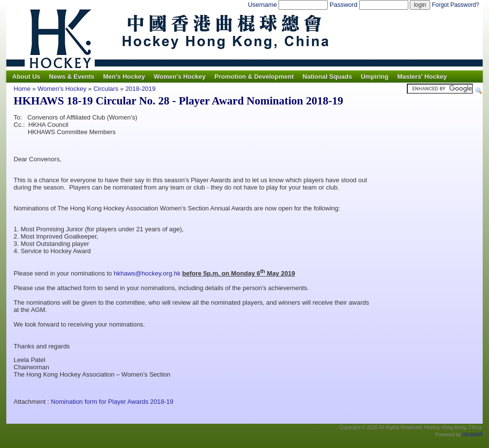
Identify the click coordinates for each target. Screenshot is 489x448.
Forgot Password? (455, 5)
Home (22, 89)
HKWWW (472, 435)
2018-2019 (140, 89)
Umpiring (375, 77)
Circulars (106, 89)
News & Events (72, 77)
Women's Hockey (180, 77)
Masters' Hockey (422, 77)
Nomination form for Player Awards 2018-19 (112, 402)
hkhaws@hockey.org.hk (147, 273)
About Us (26, 77)
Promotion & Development (254, 77)
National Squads (327, 77)
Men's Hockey (124, 77)
